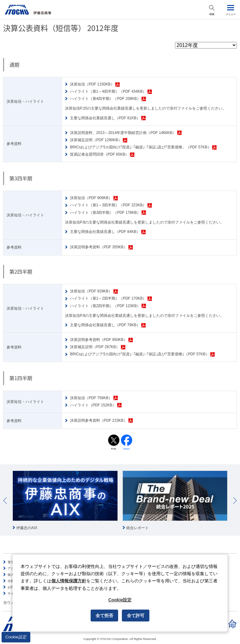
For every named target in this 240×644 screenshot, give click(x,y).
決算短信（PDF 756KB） (94, 398)
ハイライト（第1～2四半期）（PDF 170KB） (111, 299)
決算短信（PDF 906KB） (94, 198)
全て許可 (136, 616)
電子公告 (14, 562)
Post (113, 449)
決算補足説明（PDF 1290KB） (99, 140)
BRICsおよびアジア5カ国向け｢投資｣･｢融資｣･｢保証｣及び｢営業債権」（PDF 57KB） (143, 147)
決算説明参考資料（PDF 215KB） (101, 421)
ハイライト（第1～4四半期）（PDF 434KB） (111, 92)
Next (235, 501)
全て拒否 (104, 616)
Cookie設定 (16, 637)
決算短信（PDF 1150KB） (95, 84)
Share (126, 449)
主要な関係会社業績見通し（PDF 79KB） (108, 325)
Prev (5, 501)
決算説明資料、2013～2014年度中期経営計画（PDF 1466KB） (126, 133)
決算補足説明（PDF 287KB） (98, 347)
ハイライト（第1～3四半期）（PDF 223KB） (111, 205)
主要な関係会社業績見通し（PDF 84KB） (108, 232)
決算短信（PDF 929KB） (94, 291)
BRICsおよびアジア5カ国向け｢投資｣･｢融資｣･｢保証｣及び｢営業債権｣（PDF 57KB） (142, 354)
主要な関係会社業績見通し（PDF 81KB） (108, 118)
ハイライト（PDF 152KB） (96, 405)
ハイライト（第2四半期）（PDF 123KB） (108, 306)
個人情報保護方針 (69, 581)
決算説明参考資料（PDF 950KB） (101, 340)
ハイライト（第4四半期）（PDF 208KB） (108, 99)
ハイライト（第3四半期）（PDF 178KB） (108, 213)
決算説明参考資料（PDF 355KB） (101, 247)
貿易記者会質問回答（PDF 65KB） (102, 155)
